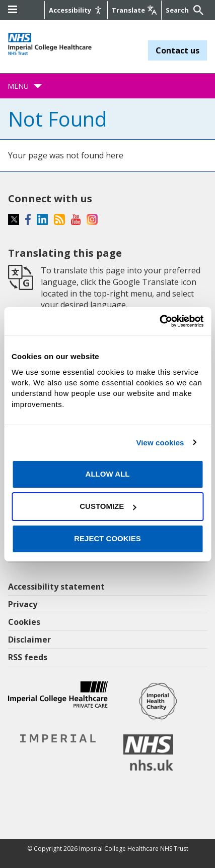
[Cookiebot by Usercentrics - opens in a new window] (159, 321)
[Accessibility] (76, 10)
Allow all (108, 474)
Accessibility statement (56, 587)
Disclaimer (29, 640)
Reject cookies (107, 538)
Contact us (177, 50)
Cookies (24, 622)
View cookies (160, 443)
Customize (108, 506)
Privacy (23, 604)
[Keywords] (178, 10)
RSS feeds (28, 657)
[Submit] (197, 10)
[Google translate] (134, 10)
